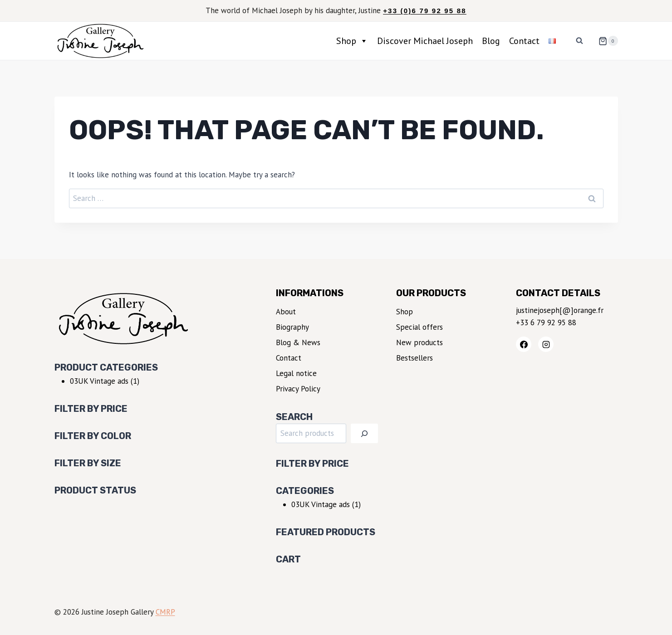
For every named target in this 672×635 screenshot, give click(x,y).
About (286, 312)
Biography (292, 327)
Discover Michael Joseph (425, 41)
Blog (491, 41)
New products (419, 342)
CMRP (165, 612)
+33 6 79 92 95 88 (546, 322)
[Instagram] (546, 344)
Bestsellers (414, 358)
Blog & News (298, 342)
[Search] (364, 433)
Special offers (419, 327)
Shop (352, 41)
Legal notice (296, 373)
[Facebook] (524, 344)
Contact (524, 41)
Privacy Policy (298, 389)
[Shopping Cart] (604, 41)
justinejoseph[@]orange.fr (560, 310)
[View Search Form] (579, 41)
